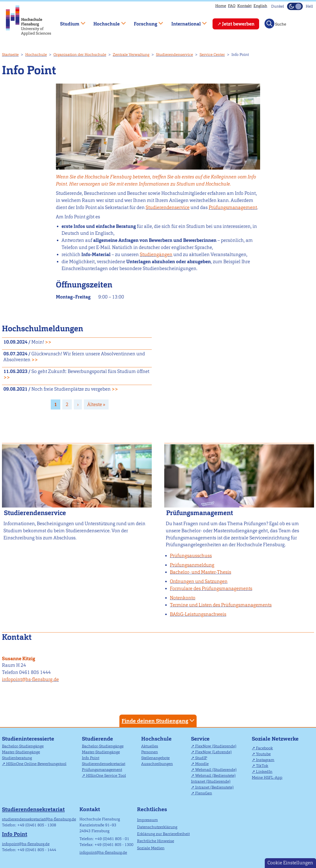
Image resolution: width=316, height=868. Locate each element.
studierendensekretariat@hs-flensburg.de (39, 819)
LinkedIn (264, 772)
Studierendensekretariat (104, 764)
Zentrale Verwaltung (131, 55)
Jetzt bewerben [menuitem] (238, 24)
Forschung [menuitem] (145, 22)
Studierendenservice (174, 55)
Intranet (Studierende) (211, 781)
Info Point (91, 758)
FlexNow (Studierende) (216, 746)
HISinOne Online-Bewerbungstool (36, 764)
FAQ (232, 6)
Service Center (212, 55)
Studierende (97, 739)
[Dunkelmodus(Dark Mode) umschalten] (295, 6)
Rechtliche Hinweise (156, 841)
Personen (150, 752)
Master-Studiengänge (21, 752)
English (260, 6)
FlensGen (204, 793)
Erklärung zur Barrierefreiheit (163, 834)
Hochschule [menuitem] (106, 22)
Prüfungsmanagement (233, 207)
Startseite (10, 55)
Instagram (265, 760)
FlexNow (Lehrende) (213, 752)
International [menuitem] (185, 22)
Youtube (263, 754)
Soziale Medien (151, 848)
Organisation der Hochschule (80, 55)
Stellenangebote (155, 758)
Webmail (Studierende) (216, 770)
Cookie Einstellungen (290, 863)
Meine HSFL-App (267, 777)
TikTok (262, 766)
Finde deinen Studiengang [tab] (159, 721)
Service (200, 739)
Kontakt (244, 6)
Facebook (264, 748)
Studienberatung (17, 758)
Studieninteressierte (28, 739)
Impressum (147, 820)
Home (221, 6)
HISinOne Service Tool (106, 775)
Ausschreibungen (157, 764)
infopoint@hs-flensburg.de (30, 679)
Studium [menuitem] (69, 22)
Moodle (202, 764)
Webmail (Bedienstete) (215, 775)
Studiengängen (156, 254)
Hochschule (36, 55)
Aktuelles (150, 746)
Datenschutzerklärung (157, 827)
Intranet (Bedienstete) (214, 787)
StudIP (201, 758)
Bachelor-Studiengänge (23, 746)
